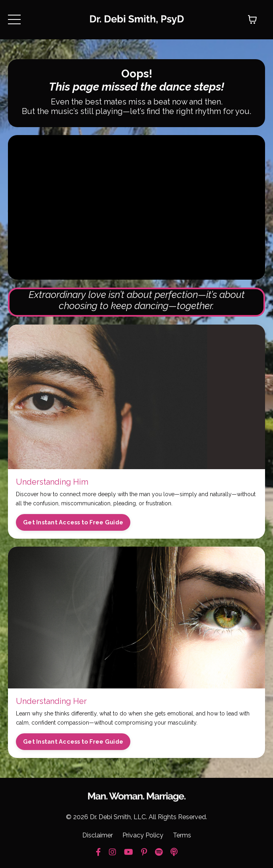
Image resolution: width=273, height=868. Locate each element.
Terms (182, 835)
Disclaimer (98, 835)
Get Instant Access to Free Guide (73, 522)
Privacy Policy (143, 835)
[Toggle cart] (252, 19)
